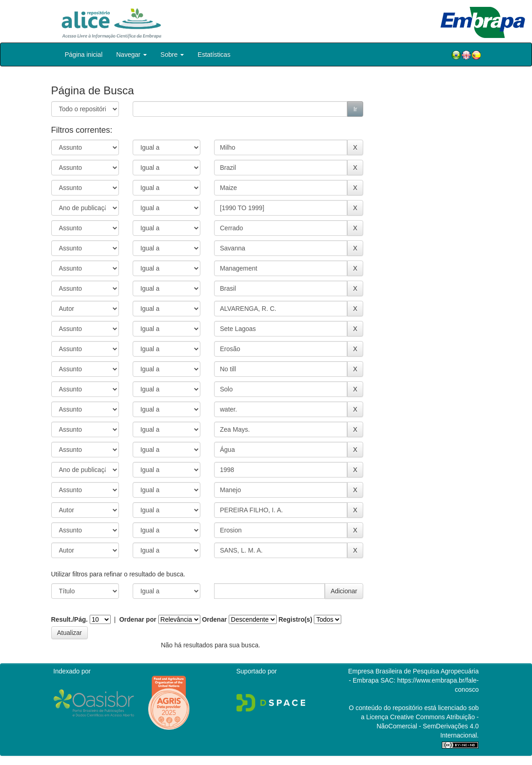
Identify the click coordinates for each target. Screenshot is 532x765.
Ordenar (214, 619)
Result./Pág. (70, 619)
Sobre (172, 54)
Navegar (132, 54)
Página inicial (84, 54)
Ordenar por (138, 619)
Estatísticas (214, 54)
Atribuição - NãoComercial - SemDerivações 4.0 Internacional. (427, 726)
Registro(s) (296, 619)
